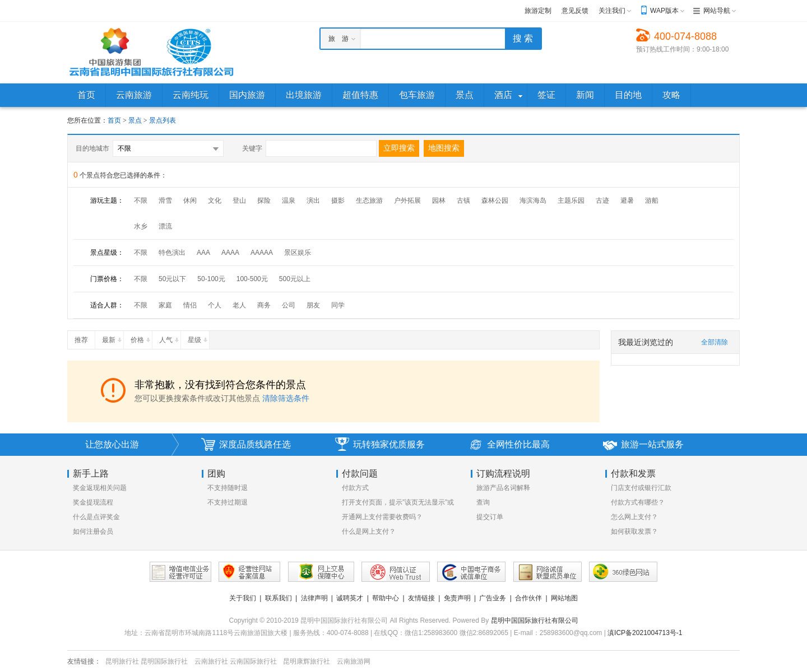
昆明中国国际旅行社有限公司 (535, 620)
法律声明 (314, 598)
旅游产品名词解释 (503, 488)
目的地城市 (92, 148)
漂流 (165, 226)
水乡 (141, 226)
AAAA (230, 253)
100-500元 (252, 279)
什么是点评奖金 (96, 517)
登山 (239, 200)
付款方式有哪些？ (638, 502)
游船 (652, 200)
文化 (215, 200)
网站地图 (564, 598)
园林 (439, 200)
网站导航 (717, 11)
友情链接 (421, 598)
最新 (113, 338)
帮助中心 (386, 598)
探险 (264, 200)
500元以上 (295, 279)
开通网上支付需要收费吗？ (382, 517)
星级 (198, 338)
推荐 (85, 338)
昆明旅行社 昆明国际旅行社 (147, 661)
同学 (338, 305)
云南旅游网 (354, 661)
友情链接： (84, 661)
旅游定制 (538, 11)
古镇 (463, 200)
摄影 (338, 200)
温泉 (289, 200)
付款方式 (355, 488)
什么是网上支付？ (369, 531)
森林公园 (495, 200)
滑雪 (165, 200)
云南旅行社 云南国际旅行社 (236, 661)
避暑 (627, 200)
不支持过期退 (228, 502)
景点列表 (163, 120)
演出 (313, 200)
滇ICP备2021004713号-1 (645, 633)
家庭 (165, 305)
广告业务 (493, 598)
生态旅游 (369, 200)
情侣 (190, 305)
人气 (170, 338)
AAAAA (262, 253)
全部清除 (715, 342)
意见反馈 (575, 11)
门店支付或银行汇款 (641, 488)
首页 (114, 120)
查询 (483, 502)
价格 (141, 338)
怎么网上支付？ (634, 517)
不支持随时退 (228, 488)
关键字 (252, 148)
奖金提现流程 (93, 502)
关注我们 (612, 11)
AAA (203, 253)
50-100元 (211, 279)
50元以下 (172, 279)
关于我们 (243, 598)
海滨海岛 (533, 200)
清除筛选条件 (286, 398)
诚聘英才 (350, 598)
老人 (239, 305)
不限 (141, 200)
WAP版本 (664, 11)
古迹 (602, 200)
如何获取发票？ (634, 531)
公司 (289, 305)
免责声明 (457, 598)
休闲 (190, 200)
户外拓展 (407, 200)
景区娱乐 (298, 253)
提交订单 (490, 517)
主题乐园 (571, 200)
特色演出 (172, 253)
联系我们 (279, 598)
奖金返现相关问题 (100, 488)
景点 (136, 120)
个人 (215, 305)
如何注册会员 (93, 531)
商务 (264, 305)
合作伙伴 (528, 598)
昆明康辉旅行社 (307, 661)
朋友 (313, 305)
